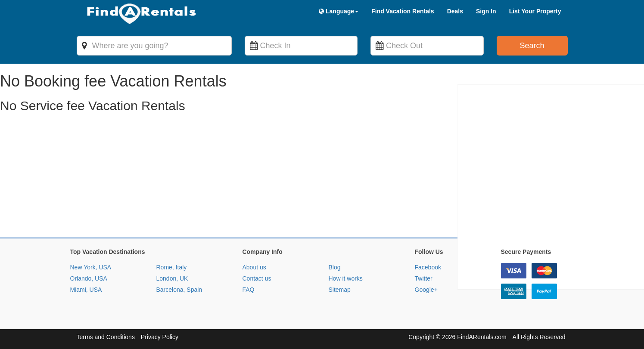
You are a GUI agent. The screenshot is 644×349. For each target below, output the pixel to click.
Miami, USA (86, 290)
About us (254, 267)
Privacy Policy (160, 337)
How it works (346, 278)
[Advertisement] (258, 177)
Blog (335, 267)
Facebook (428, 267)
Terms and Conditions (106, 337)
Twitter (424, 278)
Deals (455, 11)
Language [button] (339, 11)
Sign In (486, 11)
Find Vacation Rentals (403, 11)
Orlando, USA (89, 278)
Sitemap (340, 290)
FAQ (249, 290)
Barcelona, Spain (179, 290)
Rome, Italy (172, 267)
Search (532, 46)
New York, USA (91, 267)
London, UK (172, 278)
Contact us (257, 278)
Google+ (426, 290)
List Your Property (535, 11)
